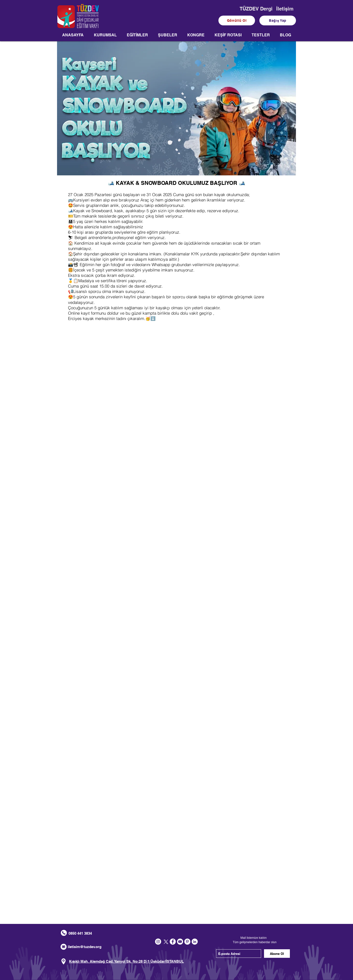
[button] (105, 37)
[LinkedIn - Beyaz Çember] (195, 942)
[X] (165, 942)
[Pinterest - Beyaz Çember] (187, 942)
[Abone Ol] (277, 954)
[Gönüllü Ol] (237, 20)
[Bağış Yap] (278, 20)
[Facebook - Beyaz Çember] (173, 942)
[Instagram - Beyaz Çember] (158, 942)
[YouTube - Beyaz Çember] (180, 942)
